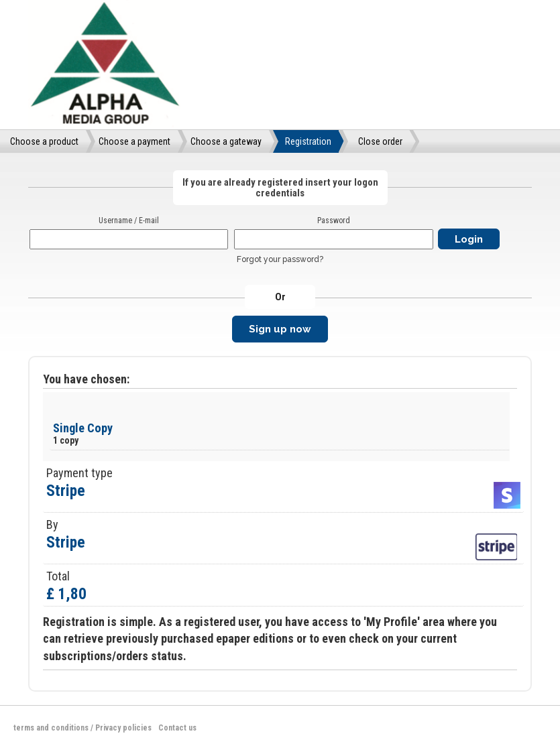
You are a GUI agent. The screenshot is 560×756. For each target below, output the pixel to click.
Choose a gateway (226, 141)
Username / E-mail (129, 220)
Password (334, 220)
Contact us (177, 728)
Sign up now (280, 329)
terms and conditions (51, 728)
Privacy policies (123, 728)
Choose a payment (134, 141)
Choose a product (44, 141)
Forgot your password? (280, 259)
